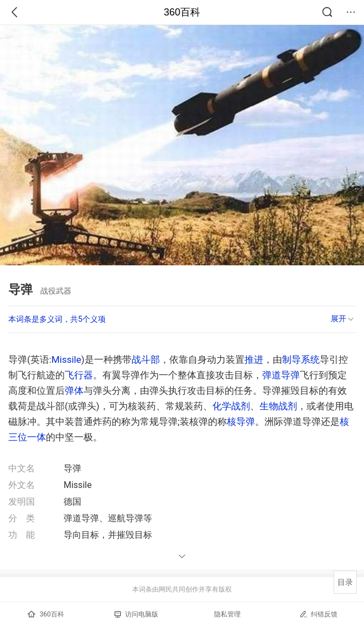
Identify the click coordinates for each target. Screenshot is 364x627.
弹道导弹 (281, 375)
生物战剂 (278, 406)
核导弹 (241, 422)
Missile (66, 359)
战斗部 (146, 359)
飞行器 (79, 375)
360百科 (182, 12)
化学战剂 (231, 406)
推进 (254, 359)
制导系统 (301, 359)
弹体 (74, 390)
